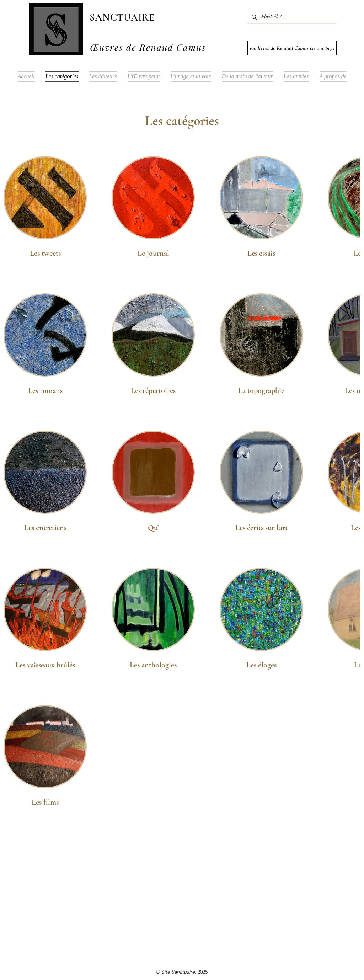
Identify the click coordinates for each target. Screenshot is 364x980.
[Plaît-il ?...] (291, 17)
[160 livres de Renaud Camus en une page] (292, 48)
